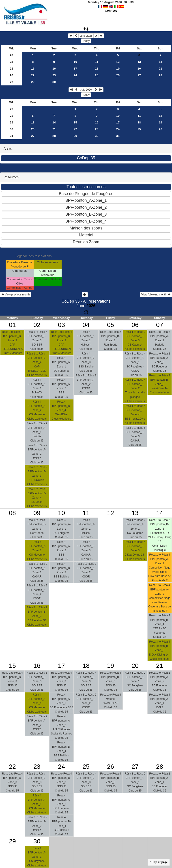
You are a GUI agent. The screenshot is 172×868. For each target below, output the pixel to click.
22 (33, 75)
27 (139, 75)
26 (12, 75)
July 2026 (86, 90)
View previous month (16, 295)
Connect (111, 11)
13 (139, 62)
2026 (91, 306)
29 (33, 82)
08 (12, 513)
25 (12, 69)
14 (160, 62)
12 (118, 62)
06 (135, 325)
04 (86, 325)
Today (86, 41)
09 (37, 513)
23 (12, 55)
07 (160, 325)
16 (54, 69)
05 (111, 325)
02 (37, 325)
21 (160, 69)
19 (118, 69)
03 (61, 325)
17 (75, 69)
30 (54, 82)
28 (160, 75)
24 (12, 62)
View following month (156, 295)
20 (139, 69)
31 (12, 136)
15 (33, 69)
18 (97, 69)
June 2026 (86, 36)
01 (12, 325)
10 (75, 62)
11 (97, 62)
